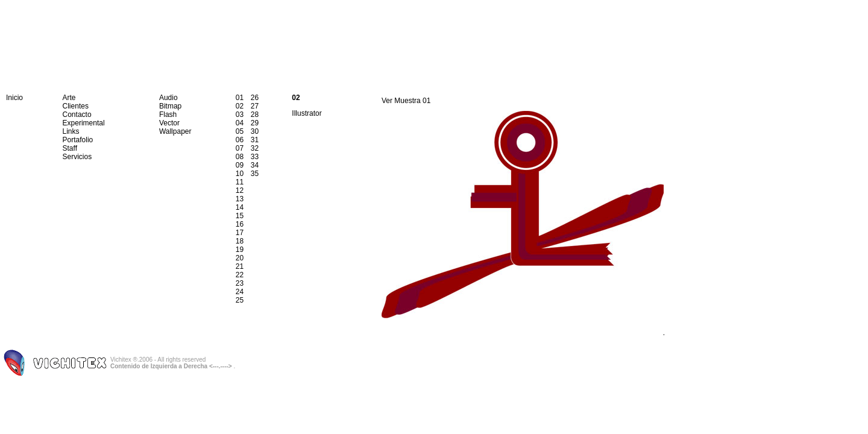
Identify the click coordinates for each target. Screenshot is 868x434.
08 (240, 157)
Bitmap (170, 106)
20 (240, 258)
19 (240, 250)
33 (255, 157)
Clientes (76, 106)
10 (240, 174)
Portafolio (78, 140)
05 (240, 131)
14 (240, 207)
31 (255, 140)
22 (240, 275)
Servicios (77, 157)
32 (255, 148)
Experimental (84, 123)
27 (255, 106)
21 (240, 266)
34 (255, 165)
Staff (70, 148)
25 (240, 300)
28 (255, 115)
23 (240, 283)
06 (240, 140)
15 (240, 216)
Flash (168, 115)
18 (240, 241)
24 (240, 292)
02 (240, 106)
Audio (168, 98)
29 (255, 123)
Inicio (14, 98)
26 (255, 98)
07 (240, 148)
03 (240, 115)
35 (255, 174)
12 (240, 190)
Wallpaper (175, 131)
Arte (69, 98)
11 (240, 182)
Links (71, 131)
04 (240, 123)
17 (240, 233)
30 (255, 131)
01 (240, 98)
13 (240, 199)
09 (240, 165)
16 (240, 224)
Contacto (77, 115)
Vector (169, 123)
